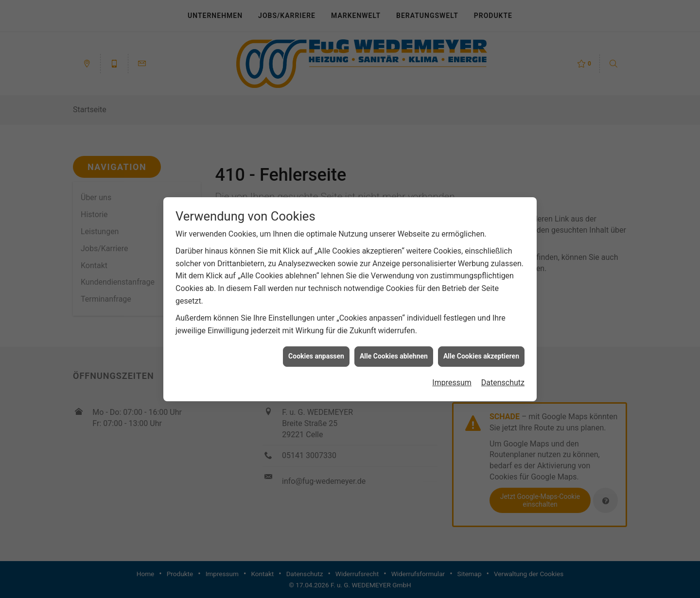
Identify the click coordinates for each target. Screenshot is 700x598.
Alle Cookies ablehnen (394, 353)
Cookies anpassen (316, 353)
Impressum (452, 379)
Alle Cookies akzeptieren (481, 353)
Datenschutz (503, 379)
